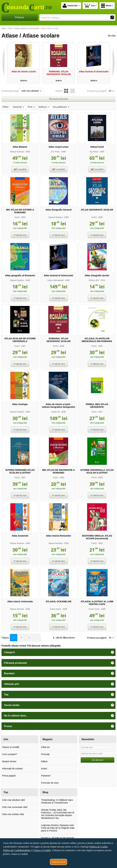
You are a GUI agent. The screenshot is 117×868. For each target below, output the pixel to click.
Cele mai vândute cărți (13, 800)
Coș (89, 6)
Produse (20, 17)
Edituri (44, 761)
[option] (24, 63)
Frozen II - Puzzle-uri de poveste (58, 838)
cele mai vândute (31, 91)
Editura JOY (94, 280)
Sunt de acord (58, 862)
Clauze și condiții (11, 747)
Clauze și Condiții (42, 850)
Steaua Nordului (17, 152)
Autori (44, 768)
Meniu (106, 6)
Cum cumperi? (10, 754)
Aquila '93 (55, 412)
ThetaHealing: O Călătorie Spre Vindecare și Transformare (57, 801)
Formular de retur (50, 783)
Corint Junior (55, 609)
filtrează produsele (59, 99)
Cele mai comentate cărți (15, 807)
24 (111, 91)
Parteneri (46, 776)
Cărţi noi (45, 747)
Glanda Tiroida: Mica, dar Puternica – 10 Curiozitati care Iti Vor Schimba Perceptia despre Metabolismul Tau (58, 814)
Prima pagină (9, 776)
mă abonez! (97, 760)
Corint (17, 217)
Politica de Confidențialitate (17, 850)
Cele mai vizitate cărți (13, 814)
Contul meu (70, 6)
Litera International (55, 280)
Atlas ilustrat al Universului (94, 71)
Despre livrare (9, 761)
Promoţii (45, 754)
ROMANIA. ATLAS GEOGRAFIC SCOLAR (59, 73)
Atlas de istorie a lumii (24, 71)
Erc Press (56, 152)
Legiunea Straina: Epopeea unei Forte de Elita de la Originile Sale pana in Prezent (58, 828)
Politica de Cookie (98, 847)
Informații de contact (12, 768)
